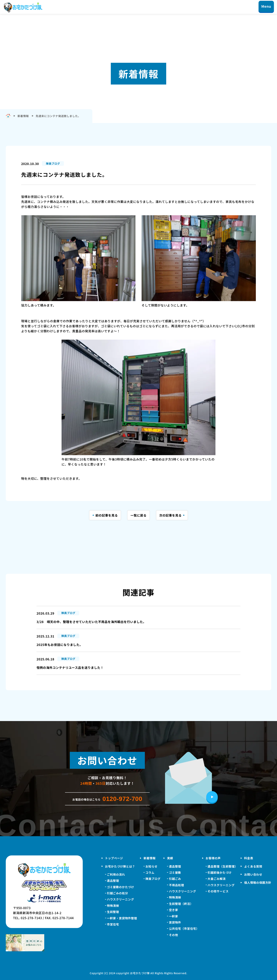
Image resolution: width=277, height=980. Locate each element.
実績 (170, 858)
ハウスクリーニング (121, 899)
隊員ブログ (153, 879)
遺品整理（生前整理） (223, 866)
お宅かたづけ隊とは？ (120, 866)
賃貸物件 (175, 922)
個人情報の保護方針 (258, 882)
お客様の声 (213, 858)
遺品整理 (113, 881)
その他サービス (218, 891)
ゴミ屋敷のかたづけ (121, 887)
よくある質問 (253, 866)
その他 (173, 935)
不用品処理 (176, 885)
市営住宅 (113, 924)
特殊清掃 (113, 906)
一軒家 (173, 916)
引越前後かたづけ (220, 872)
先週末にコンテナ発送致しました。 (58, 116)
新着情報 (150, 858)
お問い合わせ (253, 874)
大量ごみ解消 (217, 879)
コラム (150, 872)
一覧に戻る (138, 515)
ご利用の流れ (116, 874)
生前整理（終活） (181, 904)
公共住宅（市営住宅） (184, 928)
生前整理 (113, 912)
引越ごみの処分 (117, 893)
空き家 (173, 910)
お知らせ (151, 866)
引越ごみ (175, 879)
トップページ (114, 858)
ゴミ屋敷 (175, 872)
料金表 (249, 858)
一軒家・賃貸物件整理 (122, 918)
